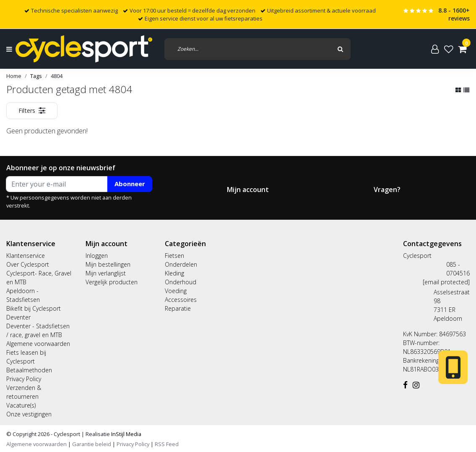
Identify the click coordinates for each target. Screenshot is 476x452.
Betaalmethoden (29, 370)
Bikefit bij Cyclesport (34, 308)
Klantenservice (26, 256)
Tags (36, 76)
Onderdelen (181, 264)
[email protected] (446, 282)
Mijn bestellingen (108, 264)
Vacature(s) (21, 405)
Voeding (176, 291)
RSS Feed (167, 444)
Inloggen (97, 256)
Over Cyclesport (28, 264)
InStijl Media (126, 434)
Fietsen (174, 256)
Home (14, 76)
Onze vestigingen (29, 414)
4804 (57, 76)
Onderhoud (181, 282)
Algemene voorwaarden (38, 344)
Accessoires (181, 300)
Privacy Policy (24, 379)
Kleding (174, 273)
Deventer (18, 317)
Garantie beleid (92, 444)
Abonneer (130, 184)
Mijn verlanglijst (106, 273)
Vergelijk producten (112, 282)
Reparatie (178, 308)
